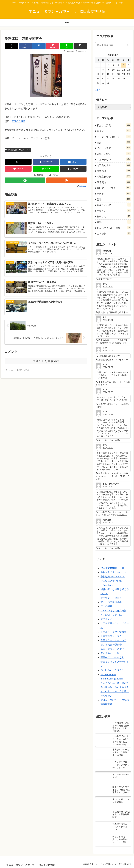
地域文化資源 (114, 176)
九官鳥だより (114, 165)
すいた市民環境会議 (111, 602)
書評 (114, 222)
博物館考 (114, 171)
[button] (80, 46)
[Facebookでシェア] (25, 46)
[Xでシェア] (11, 46)
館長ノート (114, 131)
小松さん (114, 211)
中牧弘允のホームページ (113, 572)
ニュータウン (114, 159)
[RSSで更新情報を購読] (67, 180)
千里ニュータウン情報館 (113, 632)
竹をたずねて (114, 205)
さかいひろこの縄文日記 (113, 611)
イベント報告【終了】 (114, 136)
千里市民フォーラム (111, 636)
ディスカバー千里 (110, 653)
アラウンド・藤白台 (111, 598)
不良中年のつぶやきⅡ (112, 657)
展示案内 (114, 182)
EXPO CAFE (18, 121)
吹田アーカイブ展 (114, 188)
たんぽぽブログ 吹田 (111, 615)
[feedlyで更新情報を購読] (25, 180)
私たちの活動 (11, 150)
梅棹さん (114, 216)
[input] (113, 45)
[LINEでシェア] (66, 46)
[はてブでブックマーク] (39, 46)
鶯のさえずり (108, 619)
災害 (114, 199)
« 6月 (98, 90)
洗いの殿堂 (106, 606)
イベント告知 (114, 148)
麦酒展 (114, 194)
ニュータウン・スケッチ (113, 649)
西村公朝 (114, 233)
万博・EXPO (25, 150)
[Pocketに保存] (53, 46)
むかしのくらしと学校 (114, 228)
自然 (114, 142)
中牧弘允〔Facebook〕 (113, 577)
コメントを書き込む (46, 361)
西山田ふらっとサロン (112, 670)
